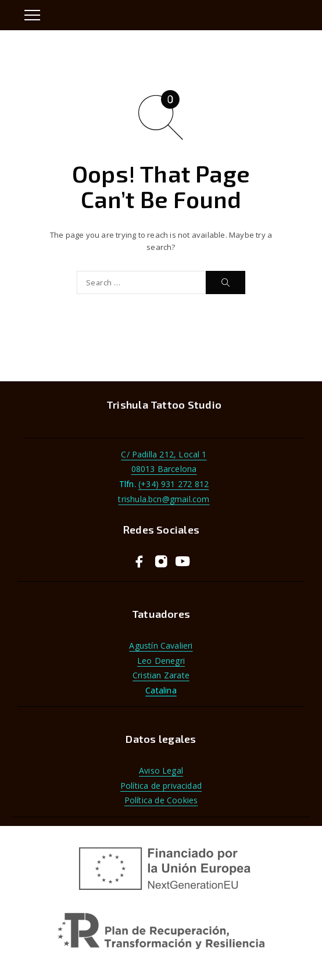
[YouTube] (183, 562)
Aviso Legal (161, 770)
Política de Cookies (161, 800)
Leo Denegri (161, 661)
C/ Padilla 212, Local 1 (164, 454)
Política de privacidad (161, 786)
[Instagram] (161, 562)
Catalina (161, 690)
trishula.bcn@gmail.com (164, 499)
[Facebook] (140, 562)
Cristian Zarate (161, 675)
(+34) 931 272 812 (173, 484)
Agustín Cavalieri (161, 645)
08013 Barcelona (164, 469)
